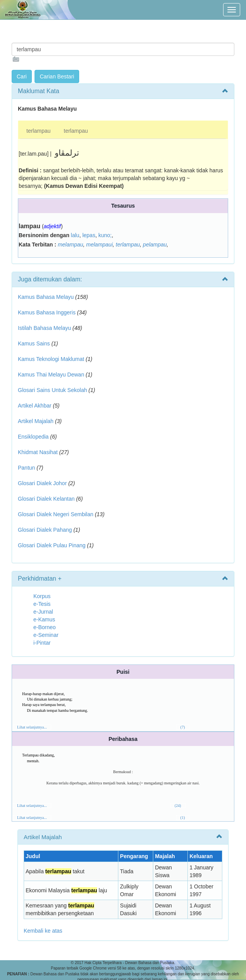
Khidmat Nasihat (38, 452)
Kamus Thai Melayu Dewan (51, 375)
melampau (70, 245)
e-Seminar (46, 635)
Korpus (42, 596)
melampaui (99, 245)
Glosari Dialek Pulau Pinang (52, 545)
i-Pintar (42, 643)
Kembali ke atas (43, 931)
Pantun (26, 468)
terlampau (38, 131)
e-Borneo (45, 627)
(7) (183, 727)
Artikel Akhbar (35, 406)
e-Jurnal (43, 612)
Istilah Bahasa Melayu (44, 328)
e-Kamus (44, 619)
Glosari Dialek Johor (42, 483)
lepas (89, 235)
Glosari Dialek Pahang (45, 530)
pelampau (155, 245)
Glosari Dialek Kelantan (46, 499)
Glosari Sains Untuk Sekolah (52, 390)
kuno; (105, 235)
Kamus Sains (34, 343)
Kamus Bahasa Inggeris (47, 312)
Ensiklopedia (33, 437)
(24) (178, 806)
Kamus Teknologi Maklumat (51, 359)
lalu (75, 235)
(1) (183, 818)
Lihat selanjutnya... (32, 727)
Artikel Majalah (36, 421)
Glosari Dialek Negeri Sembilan (56, 514)
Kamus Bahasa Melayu (47, 297)
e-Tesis (42, 604)
